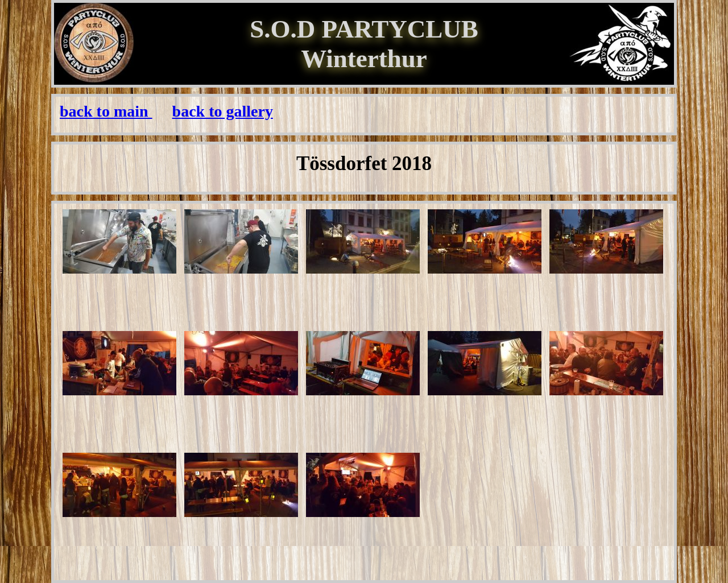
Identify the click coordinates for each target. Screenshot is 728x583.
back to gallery (223, 111)
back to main (106, 111)
